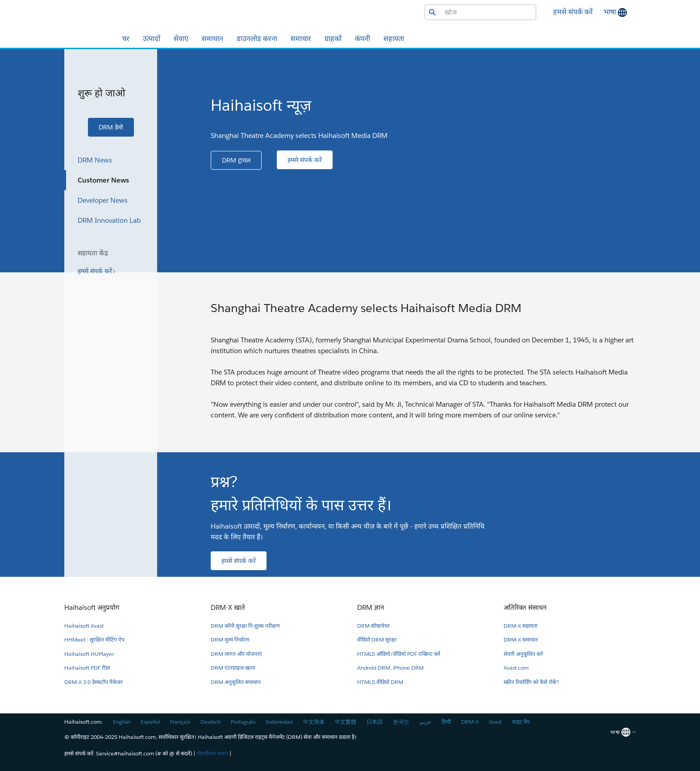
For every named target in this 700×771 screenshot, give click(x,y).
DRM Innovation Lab (109, 220)
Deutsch (210, 722)
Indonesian (279, 722)
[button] (111, 127)
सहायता (394, 39)
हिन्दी (446, 722)
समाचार (301, 39)
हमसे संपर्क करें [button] (573, 12)
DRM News (95, 160)
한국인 (401, 722)
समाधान (212, 39)
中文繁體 (346, 722)
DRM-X (470, 722)
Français (180, 722)
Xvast (495, 722)
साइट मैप (521, 722)
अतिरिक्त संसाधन (525, 607)
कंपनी (362, 39)
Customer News (103, 180)
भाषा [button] (611, 12)
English (122, 722)
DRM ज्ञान (371, 607)
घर (126, 39)
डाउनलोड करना (257, 39)
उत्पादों (152, 39)
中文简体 (314, 722)
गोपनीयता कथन (212, 753)
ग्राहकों (333, 39)
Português (243, 722)
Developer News (103, 200)
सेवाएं (181, 39)
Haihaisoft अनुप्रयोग (92, 607)
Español (150, 722)
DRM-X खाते (228, 607)
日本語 (375, 722)
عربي (425, 722)
